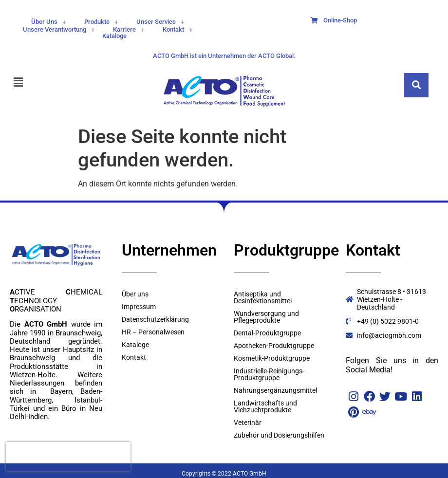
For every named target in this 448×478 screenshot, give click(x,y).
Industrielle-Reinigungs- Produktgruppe (269, 374)
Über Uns (49, 22)
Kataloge (114, 36)
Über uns (135, 294)
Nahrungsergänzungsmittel (275, 390)
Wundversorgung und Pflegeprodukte (266, 317)
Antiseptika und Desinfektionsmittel (263, 297)
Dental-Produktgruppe (267, 333)
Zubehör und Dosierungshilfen (279, 435)
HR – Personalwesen (153, 332)
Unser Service (160, 22)
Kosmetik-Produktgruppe (272, 358)
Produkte (101, 22)
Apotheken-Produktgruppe (274, 346)
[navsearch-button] (416, 85)
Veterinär (248, 423)
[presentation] (68, 457)
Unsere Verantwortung (59, 29)
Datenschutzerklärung (155, 319)
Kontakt (178, 29)
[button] (49, 22)
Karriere (129, 29)
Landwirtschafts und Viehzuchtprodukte (265, 406)
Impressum (139, 307)
